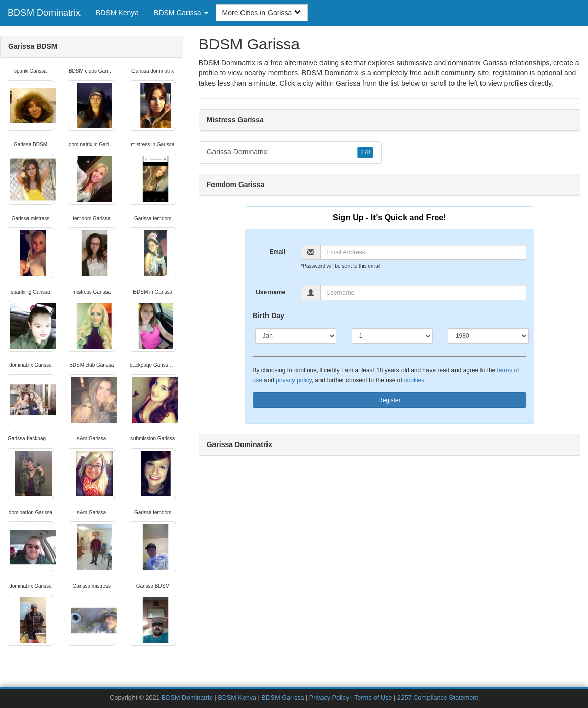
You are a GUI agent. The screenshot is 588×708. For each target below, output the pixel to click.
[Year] (488, 336)
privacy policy (293, 380)
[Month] (296, 336)
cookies (414, 380)
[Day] (392, 336)
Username (271, 292)
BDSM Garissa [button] (181, 13)
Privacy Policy (329, 698)
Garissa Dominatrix (290, 152)
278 (365, 152)
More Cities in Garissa (262, 13)
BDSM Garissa (283, 698)
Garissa (348, 83)
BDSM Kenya (117, 13)
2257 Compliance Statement (438, 698)
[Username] (423, 293)
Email (277, 252)
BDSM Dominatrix (44, 13)
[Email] (423, 252)
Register (390, 400)
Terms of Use (373, 698)
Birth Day (269, 316)
